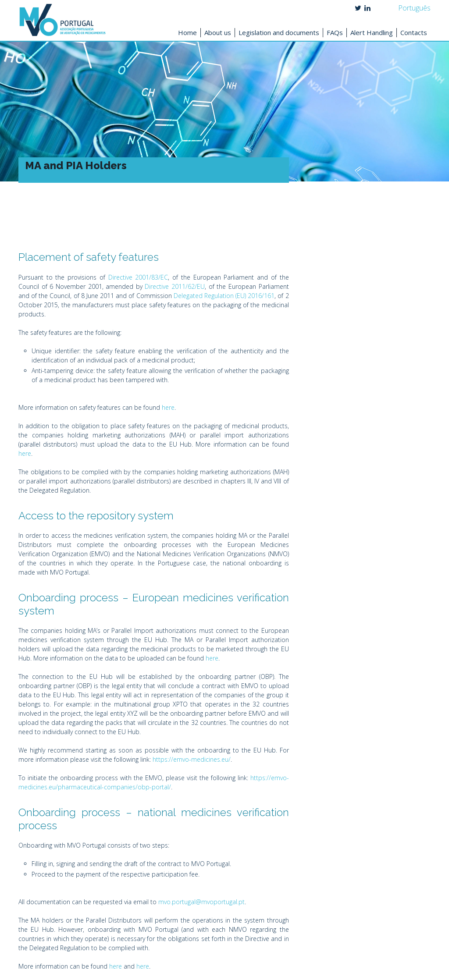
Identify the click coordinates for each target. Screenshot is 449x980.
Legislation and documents (279, 32)
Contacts (414, 32)
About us (218, 32)
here (168, 407)
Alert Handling (372, 32)
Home (187, 32)
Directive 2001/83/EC (138, 277)
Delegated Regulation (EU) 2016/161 (224, 296)
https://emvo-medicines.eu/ (192, 759)
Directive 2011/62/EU (175, 286)
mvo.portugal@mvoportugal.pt (201, 902)
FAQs (335, 32)
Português (414, 8)
